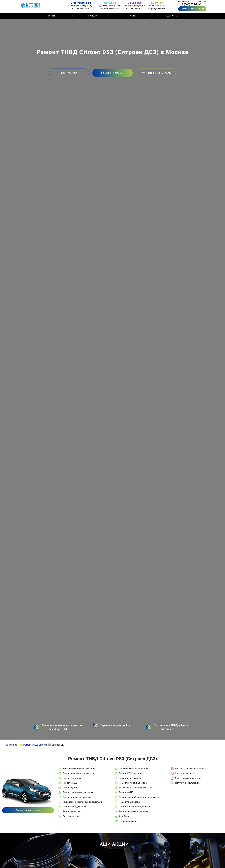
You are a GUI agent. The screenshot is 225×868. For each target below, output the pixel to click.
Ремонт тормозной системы (133, 811)
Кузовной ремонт (128, 821)
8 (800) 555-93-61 (192, 4)
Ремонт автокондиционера (133, 783)
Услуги (52, 16)
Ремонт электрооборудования (135, 807)
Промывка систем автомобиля (135, 769)
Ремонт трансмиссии (130, 802)
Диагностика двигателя (75, 807)
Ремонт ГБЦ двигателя (131, 773)
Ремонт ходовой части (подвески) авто (139, 797)
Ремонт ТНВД (70, 783)
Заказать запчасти (185, 773)
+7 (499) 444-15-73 (135, 9)
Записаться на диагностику (189, 778)
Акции (133, 16)
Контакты (172, 16)
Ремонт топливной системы (77, 797)
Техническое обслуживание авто (136, 788)
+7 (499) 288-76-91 (81, 9)
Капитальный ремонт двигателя (79, 769)
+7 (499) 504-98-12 (157, 9)
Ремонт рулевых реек (130, 778)
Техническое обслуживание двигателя (82, 802)
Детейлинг (124, 816)
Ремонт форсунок (72, 778)
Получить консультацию (192, 9)
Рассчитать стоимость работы (191, 769)
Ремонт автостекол (73, 811)
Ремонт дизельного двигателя (78, 773)
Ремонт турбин (70, 788)
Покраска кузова (71, 816)
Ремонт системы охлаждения (78, 792)
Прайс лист (94, 16)
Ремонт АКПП (126, 792)
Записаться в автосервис (28, 810)
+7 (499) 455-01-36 (110, 9)
